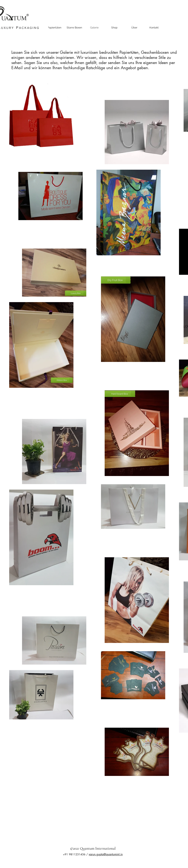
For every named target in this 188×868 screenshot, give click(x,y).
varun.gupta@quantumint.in (106, 854)
